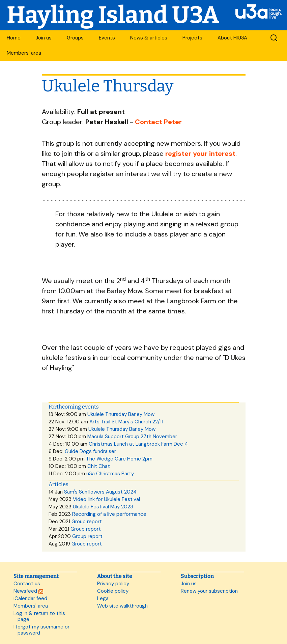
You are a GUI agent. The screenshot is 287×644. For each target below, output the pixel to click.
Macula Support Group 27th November (132, 437)
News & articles (149, 38)
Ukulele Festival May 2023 (103, 507)
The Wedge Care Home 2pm (119, 459)
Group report (87, 522)
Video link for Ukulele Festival (106, 499)
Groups (75, 38)
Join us (44, 38)
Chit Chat (99, 466)
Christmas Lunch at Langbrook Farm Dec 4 (138, 444)
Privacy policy (113, 584)
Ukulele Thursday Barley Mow (121, 414)
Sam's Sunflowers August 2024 (100, 492)
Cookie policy (113, 591)
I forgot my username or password (41, 630)
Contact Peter (158, 122)
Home (14, 38)
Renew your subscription (209, 591)
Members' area (24, 53)
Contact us (27, 584)
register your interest (200, 153)
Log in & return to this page (39, 616)
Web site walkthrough (122, 606)
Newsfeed (28, 591)
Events (107, 38)
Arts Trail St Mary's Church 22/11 (126, 422)
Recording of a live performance (109, 514)
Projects (192, 38)
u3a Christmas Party (110, 474)
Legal (103, 598)
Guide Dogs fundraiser (90, 451)
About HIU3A (232, 38)
